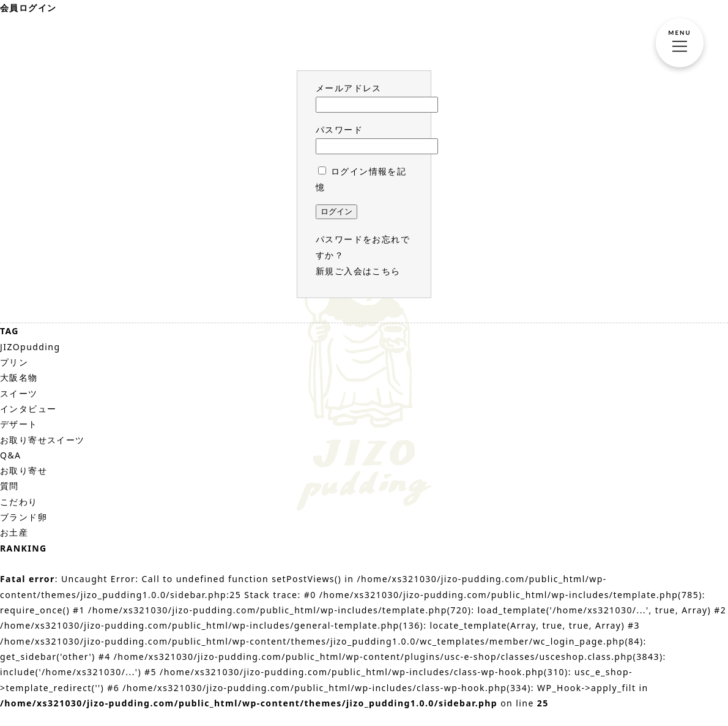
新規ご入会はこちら (358, 271)
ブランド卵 (24, 517)
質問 (9, 486)
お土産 (14, 532)
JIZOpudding (30, 347)
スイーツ (19, 393)
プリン (14, 362)
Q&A (10, 455)
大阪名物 (19, 377)
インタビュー (28, 409)
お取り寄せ (24, 470)
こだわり (19, 502)
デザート (19, 424)
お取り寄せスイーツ (43, 440)
